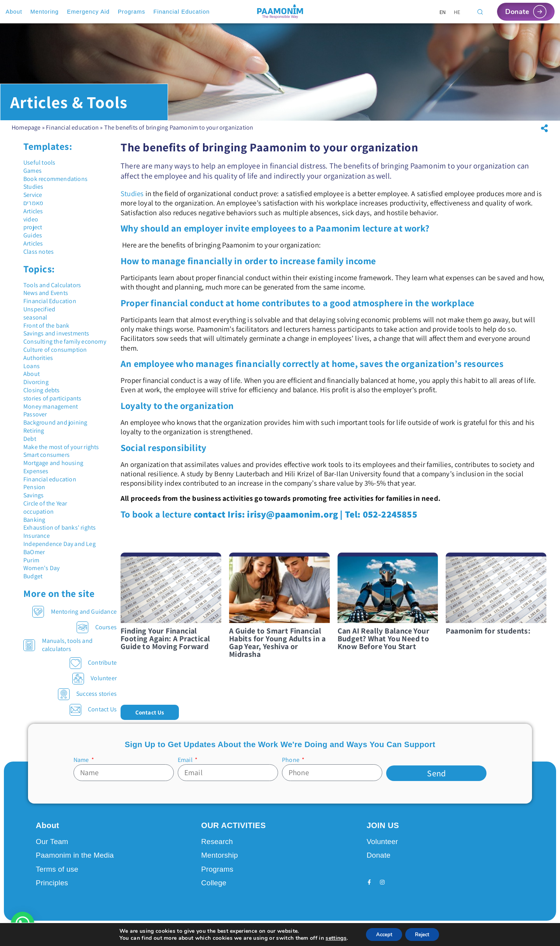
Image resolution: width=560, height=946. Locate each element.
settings (331, 937)
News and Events (46, 293)
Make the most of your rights (61, 447)
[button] (544, 128)
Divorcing (36, 382)
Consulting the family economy (65, 341)
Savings (33, 495)
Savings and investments (56, 333)
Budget (33, 576)
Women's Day (41, 568)
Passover (35, 414)
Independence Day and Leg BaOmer (59, 548)
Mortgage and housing (53, 463)
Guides (33, 235)
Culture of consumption (55, 350)
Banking (34, 520)
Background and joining (55, 422)
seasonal (35, 317)
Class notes (38, 252)
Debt (30, 439)
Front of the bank (46, 326)
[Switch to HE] (457, 12)
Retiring (34, 431)
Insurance (37, 536)
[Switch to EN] (443, 12)
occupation (38, 512)
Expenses (36, 471)
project (33, 227)
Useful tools (39, 162)
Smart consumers (46, 455)
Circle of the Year (45, 503)
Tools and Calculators (52, 285)
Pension (34, 487)
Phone (291, 760)
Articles (33, 211)
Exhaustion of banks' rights (59, 527)
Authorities (38, 358)
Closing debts (42, 390)
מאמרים (33, 203)
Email (186, 760)
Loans (31, 366)
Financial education (72, 127)
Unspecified (39, 309)
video (31, 219)
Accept (381, 934)
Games (32, 171)
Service (33, 195)
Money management (51, 406)
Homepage (26, 127)
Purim (31, 560)
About (31, 374)
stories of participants (52, 398)
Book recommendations (55, 179)
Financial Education (50, 301)
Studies (33, 187)
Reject (424, 934)
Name (82, 760)
